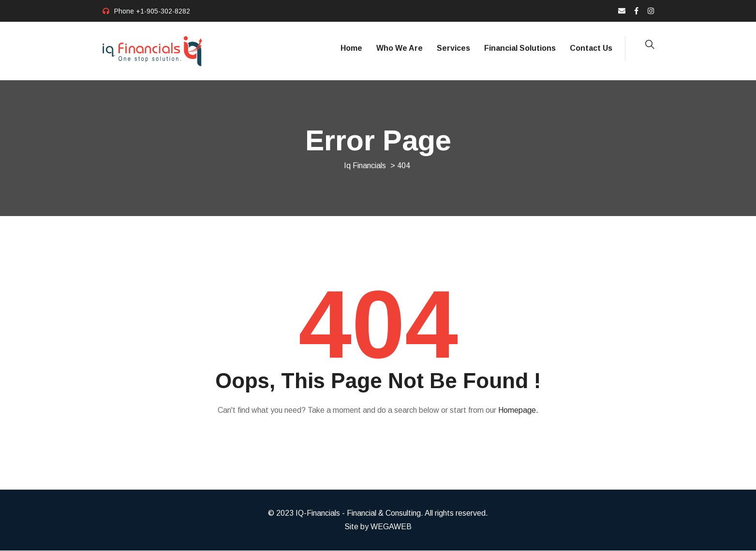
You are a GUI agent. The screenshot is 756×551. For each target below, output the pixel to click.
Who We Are (400, 48)
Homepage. (518, 411)
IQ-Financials (318, 514)
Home (351, 48)
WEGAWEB (391, 527)
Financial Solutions (520, 48)
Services (453, 48)
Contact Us (591, 48)
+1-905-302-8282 (163, 11)
